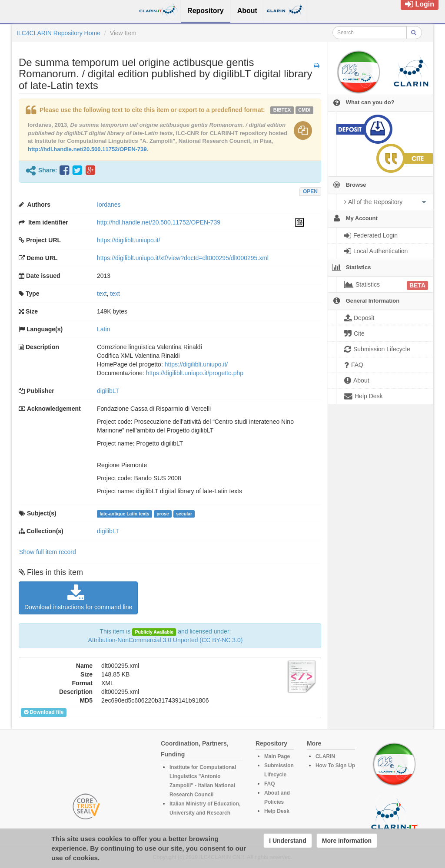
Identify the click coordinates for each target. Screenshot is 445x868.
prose (163, 514)
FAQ (270, 784)
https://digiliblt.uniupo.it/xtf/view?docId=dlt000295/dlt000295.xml (183, 258)
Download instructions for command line (78, 597)
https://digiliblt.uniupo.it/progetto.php (195, 373)
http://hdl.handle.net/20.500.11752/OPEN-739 (87, 149)
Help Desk (277, 811)
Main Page (277, 756)
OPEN (310, 191)
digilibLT (108, 391)
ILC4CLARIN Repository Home (58, 33)
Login (420, 4)
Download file (44, 712)
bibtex (282, 110)
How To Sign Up (335, 766)
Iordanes (109, 205)
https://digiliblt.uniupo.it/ (129, 240)
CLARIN (325, 756)
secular (184, 514)
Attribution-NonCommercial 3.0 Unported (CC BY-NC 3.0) (166, 640)
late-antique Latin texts (124, 514)
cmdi (304, 110)
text (102, 294)
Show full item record (48, 552)
